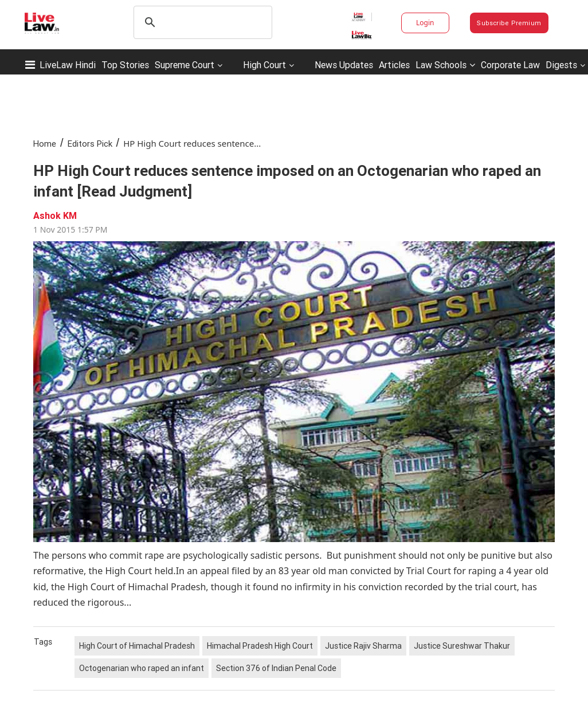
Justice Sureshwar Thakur (462, 646)
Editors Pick (90, 144)
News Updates (344, 65)
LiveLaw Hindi (68, 65)
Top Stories (125, 65)
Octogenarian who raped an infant (142, 668)
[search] (201, 22)
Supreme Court (185, 65)
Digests (561, 65)
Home (45, 144)
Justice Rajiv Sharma (363, 646)
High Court (264, 65)
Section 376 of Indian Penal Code (276, 668)
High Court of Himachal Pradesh (137, 646)
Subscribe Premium (509, 23)
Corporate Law (510, 65)
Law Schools (445, 65)
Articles (394, 65)
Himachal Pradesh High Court (260, 646)
